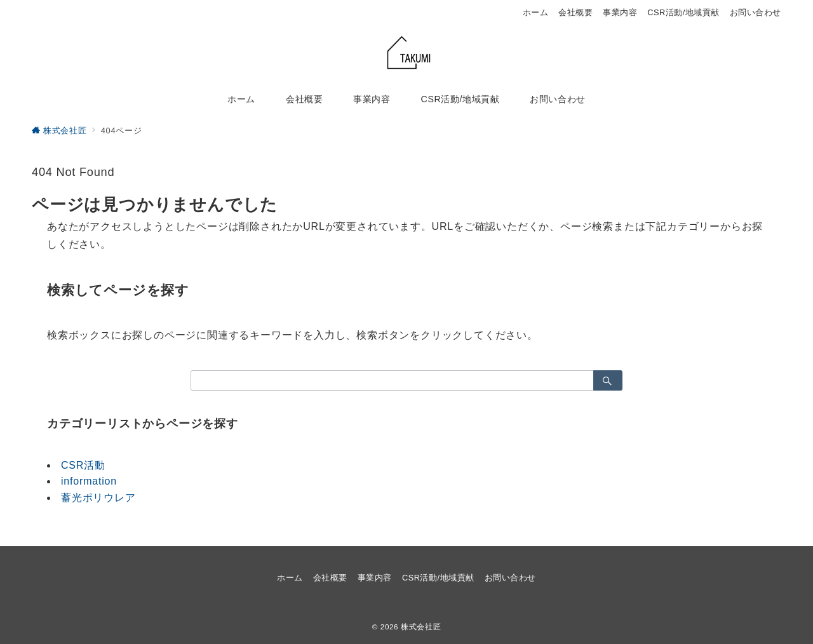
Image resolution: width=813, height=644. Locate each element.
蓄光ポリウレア (98, 498)
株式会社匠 (421, 627)
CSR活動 (83, 465)
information (89, 481)
